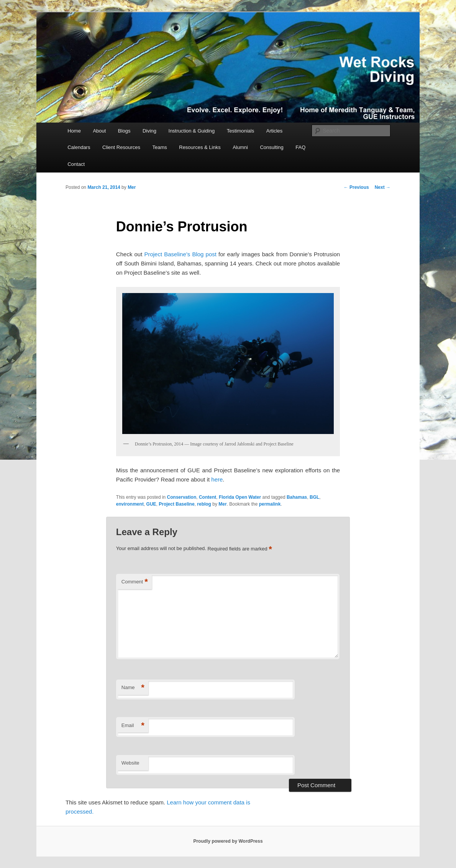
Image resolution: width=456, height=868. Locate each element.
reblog (204, 504)
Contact (76, 164)
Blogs (124, 131)
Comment (135, 582)
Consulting (271, 147)
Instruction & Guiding (192, 131)
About (99, 131)
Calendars (79, 147)
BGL (314, 497)
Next (383, 187)
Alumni (240, 147)
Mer (132, 187)
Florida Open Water (240, 497)
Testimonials (241, 131)
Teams (159, 147)
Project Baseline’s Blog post (180, 254)
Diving (149, 131)
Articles (275, 131)
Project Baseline (176, 504)
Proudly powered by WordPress (228, 841)
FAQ (300, 147)
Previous (356, 187)
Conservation (182, 497)
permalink (270, 504)
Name (133, 688)
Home (74, 131)
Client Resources (121, 147)
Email (133, 726)
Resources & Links (200, 147)
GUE (151, 504)
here (217, 479)
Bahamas (297, 497)
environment (130, 504)
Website (130, 763)
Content (207, 497)
